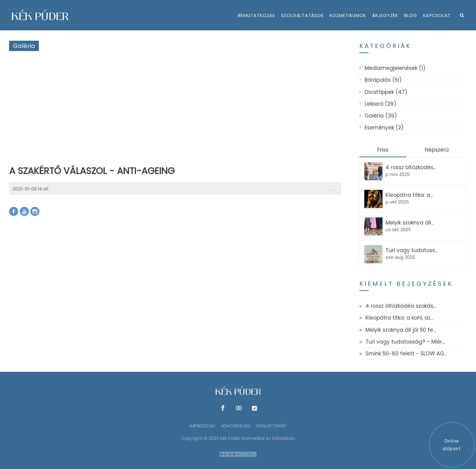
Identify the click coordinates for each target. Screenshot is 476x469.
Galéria (24, 46)
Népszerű (437, 150)
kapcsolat (437, 15)
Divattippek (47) (386, 92)
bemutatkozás (257, 15)
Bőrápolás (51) (383, 80)
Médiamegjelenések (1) (395, 68)
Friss (383, 150)
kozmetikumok (348, 15)
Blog (411, 15)
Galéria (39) (381, 116)
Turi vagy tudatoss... (412, 250)
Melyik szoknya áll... (410, 223)
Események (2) (384, 128)
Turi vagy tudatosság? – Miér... (405, 342)
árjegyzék (385, 15)
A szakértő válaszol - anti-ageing (92, 171)
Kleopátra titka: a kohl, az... (399, 318)
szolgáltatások (302, 15)
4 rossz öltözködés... (411, 167)
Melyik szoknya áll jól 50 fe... (401, 330)
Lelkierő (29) (380, 104)
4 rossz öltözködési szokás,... (401, 306)
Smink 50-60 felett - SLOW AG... (406, 354)
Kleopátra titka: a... (409, 195)
